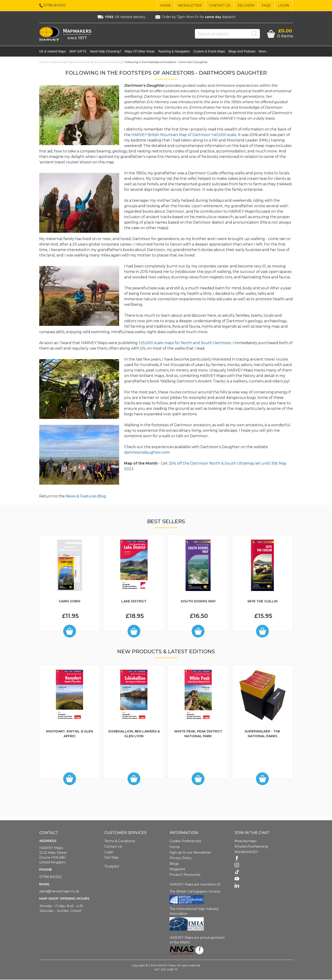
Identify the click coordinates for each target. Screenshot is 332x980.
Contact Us (220, 5)
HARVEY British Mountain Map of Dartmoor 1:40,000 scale (184, 135)
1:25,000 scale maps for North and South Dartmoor (185, 343)
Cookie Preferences (185, 841)
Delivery (246, 5)
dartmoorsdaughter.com (147, 453)
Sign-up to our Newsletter (190, 853)
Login (284, 5)
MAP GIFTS (78, 52)
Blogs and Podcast (242, 52)
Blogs (174, 864)
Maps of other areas (140, 52)
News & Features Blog (107, 62)
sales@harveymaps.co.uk (59, 892)
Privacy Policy (181, 858)
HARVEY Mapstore (51, 62)
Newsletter (190, 5)
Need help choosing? (106, 52)
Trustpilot (112, 867)
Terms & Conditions (120, 841)
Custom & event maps (209, 52)
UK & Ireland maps (53, 52)
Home (166, 5)
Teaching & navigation (174, 52)
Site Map (111, 858)
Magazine (177, 870)
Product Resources (185, 875)
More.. (263, 52)
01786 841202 (50, 877)
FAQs (266, 5)
